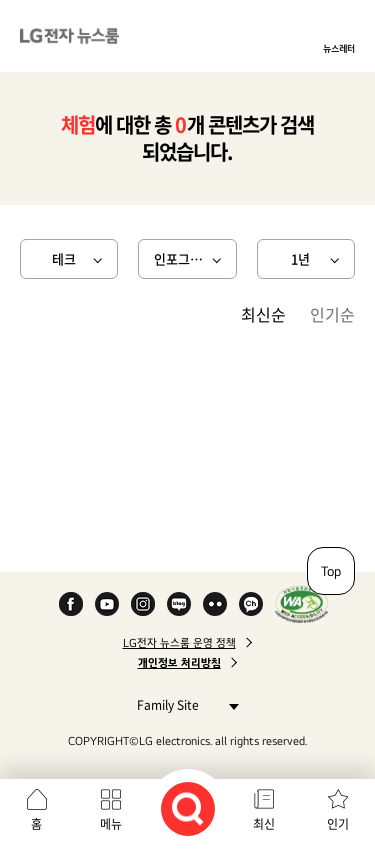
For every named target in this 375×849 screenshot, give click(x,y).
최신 (264, 824)
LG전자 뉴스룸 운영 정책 (179, 643)
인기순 (332, 314)
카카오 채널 (251, 604)
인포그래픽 (184, 258)
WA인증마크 (301, 604)
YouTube (107, 604)
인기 (338, 824)
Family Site (182, 704)
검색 (188, 809)
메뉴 (111, 824)
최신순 (263, 314)
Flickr (215, 604)
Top (331, 571)
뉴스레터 (339, 48)
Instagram (143, 604)
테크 (64, 258)
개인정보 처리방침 (179, 663)
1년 (300, 258)
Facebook (71, 604)
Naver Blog (179, 604)
